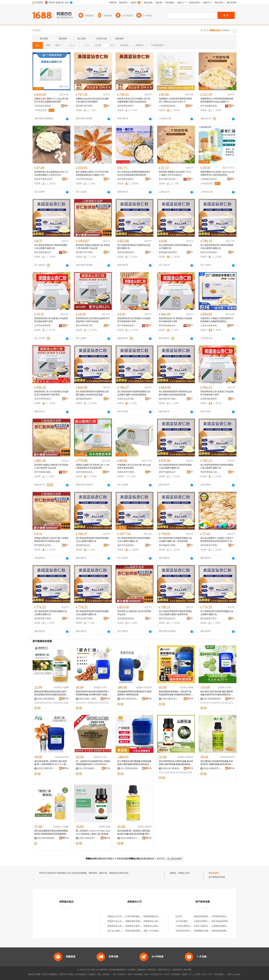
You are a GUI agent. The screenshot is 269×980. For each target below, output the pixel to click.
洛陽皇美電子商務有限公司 (127, 472)
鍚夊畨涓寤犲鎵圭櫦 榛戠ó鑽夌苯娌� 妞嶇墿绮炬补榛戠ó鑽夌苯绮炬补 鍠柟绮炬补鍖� (217, 693)
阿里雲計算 (156, 974)
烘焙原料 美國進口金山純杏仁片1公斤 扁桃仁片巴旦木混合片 (175, 173)
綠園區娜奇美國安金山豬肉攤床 (140, 921)
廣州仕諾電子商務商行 (85, 618)
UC (190, 974)
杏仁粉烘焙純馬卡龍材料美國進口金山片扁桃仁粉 (175, 247)
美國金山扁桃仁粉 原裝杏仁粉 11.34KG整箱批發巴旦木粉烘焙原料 (93, 466)
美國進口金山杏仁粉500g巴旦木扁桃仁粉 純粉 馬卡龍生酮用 (92, 100)
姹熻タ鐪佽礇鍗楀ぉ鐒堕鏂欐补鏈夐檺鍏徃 (47, 699)
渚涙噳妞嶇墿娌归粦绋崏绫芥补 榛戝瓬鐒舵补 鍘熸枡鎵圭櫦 (134, 693)
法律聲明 (131, 970)
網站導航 (188, 970)
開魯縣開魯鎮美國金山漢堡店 (157, 916)
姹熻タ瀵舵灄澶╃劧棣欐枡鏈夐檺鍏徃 (47, 768)
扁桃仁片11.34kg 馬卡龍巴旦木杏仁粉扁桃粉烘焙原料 (51, 100)
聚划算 (106, 974)
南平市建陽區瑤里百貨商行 (210, 106)
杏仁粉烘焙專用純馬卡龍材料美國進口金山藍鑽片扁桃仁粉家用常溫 (175, 613)
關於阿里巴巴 (165, 970)
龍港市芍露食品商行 (44, 179)
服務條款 (142, 970)
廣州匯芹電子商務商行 (85, 106)
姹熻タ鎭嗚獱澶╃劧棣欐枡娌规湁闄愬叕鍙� (213, 768)
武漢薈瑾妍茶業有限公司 (210, 399)
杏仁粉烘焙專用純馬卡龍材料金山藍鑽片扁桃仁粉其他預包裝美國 (92, 393)
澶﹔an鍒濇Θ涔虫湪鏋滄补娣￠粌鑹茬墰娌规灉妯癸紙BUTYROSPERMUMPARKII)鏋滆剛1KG (93, 763)
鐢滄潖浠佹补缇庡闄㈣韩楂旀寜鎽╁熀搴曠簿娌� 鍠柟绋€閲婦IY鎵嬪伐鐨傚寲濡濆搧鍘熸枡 (93, 693)
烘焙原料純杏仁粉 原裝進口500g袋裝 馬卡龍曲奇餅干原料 (51, 320)
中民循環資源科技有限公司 (224, 916)
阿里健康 (219, 974)
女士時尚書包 (182, 921)
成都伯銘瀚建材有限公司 (205, 916)
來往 (204, 974)
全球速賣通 (81, 974)
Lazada (237, 974)
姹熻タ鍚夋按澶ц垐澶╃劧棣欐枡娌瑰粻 (130, 699)
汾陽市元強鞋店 (201, 926)
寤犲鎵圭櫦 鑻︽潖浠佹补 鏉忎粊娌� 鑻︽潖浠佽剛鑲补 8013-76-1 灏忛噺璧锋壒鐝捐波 (51, 763)
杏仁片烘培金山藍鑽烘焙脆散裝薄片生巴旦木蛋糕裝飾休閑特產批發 (134, 173)
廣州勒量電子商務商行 (210, 545)
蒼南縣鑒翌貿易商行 (168, 252)
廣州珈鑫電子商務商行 (168, 545)
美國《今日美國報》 (153, 931)
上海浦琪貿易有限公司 (168, 106)
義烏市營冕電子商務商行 (85, 326)
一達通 (228, 974)
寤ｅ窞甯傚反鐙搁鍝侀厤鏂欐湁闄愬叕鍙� (130, 768)
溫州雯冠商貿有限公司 (127, 618)
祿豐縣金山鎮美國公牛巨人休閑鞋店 (160, 926)
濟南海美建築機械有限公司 (224, 931)
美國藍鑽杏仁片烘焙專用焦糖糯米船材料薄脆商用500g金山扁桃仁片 (217, 100)
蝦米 (147, 974)
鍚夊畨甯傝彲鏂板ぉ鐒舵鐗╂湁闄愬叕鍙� (47, 838)
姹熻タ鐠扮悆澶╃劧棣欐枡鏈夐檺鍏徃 (89, 838)
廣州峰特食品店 (83, 545)
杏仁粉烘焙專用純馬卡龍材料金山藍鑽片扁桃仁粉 (134, 247)
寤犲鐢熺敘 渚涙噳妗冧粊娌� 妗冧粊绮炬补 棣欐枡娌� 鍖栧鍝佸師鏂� (217, 763)
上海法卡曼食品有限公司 (210, 326)
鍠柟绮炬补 (81, 703)
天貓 (99, 974)
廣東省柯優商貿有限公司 (127, 252)
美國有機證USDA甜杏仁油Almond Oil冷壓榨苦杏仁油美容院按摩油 (217, 173)
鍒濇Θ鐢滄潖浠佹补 (43, 703)
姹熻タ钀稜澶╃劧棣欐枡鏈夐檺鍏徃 (172, 699)
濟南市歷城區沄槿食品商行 (210, 472)
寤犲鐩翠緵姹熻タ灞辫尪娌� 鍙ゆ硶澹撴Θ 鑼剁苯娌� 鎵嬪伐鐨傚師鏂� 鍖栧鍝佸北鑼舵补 (176, 763)
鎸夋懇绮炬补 (94, 703)
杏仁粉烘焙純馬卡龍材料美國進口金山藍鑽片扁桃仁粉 (51, 613)
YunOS (166, 974)
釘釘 (210, 974)
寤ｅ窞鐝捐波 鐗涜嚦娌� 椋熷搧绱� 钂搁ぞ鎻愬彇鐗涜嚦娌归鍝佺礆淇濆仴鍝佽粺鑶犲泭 (134, 763)
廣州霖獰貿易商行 (84, 399)
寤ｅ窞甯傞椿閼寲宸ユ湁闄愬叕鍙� (89, 768)
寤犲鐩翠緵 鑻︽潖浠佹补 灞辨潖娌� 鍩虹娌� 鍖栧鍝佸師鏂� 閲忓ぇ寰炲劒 (134, 833)
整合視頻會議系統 (220, 921)
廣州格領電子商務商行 (44, 618)
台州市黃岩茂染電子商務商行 (85, 179)
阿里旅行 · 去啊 (125, 974)
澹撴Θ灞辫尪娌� (184, 772)
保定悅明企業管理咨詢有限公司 (190, 931)
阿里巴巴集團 (34, 974)
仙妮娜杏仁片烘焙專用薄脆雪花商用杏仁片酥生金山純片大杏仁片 (175, 100)
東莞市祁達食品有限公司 (168, 326)
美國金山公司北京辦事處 (119, 916)
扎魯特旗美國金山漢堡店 (137, 916)
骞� (65, 699)
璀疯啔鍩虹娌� (61, 703)
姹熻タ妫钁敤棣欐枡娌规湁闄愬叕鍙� (172, 768)
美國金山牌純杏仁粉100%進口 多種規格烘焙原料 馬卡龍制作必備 (51, 540)
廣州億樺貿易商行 (126, 179)
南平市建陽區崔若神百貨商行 (127, 326)
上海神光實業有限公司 (186, 926)
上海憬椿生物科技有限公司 (210, 179)
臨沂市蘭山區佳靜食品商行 (168, 179)
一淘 (113, 974)
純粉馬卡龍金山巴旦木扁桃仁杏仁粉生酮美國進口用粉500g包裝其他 (134, 100)
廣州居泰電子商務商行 (168, 399)
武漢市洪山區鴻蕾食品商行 (127, 399)
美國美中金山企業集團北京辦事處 (123, 921)
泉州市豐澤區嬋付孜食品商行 (44, 399)
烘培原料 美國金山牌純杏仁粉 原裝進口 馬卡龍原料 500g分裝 (93, 247)
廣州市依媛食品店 (167, 472)
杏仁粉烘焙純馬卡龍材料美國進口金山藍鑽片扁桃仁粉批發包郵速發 (134, 393)
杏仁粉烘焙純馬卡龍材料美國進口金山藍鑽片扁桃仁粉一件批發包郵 (175, 540)
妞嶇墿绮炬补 (218, 703)
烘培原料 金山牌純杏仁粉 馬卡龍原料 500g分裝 (134, 613)
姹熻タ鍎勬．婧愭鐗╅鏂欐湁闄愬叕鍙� (89, 699)
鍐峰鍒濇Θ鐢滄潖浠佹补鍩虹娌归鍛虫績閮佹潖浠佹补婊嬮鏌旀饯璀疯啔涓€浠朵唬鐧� (51, 693)
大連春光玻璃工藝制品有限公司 (208, 921)
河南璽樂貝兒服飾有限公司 (206, 931)
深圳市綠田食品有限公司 (85, 472)
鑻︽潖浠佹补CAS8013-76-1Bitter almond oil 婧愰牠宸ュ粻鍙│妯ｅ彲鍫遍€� (93, 833)
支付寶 (197, 974)
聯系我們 (177, 970)
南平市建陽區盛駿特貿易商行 (44, 472)
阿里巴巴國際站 (50, 974)
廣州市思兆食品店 (167, 618)
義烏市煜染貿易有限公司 (127, 545)
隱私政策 (152, 970)
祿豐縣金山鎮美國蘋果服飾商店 (140, 926)
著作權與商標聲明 (117, 970)
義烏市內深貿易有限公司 (210, 252)
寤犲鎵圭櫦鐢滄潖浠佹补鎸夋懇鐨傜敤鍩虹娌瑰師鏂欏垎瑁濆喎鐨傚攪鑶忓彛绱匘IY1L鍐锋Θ (51, 833)
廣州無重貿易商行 (126, 106)
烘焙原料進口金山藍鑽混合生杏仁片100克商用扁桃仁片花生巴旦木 (51, 173)
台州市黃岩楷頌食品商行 (44, 326)
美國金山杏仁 (184, 873)
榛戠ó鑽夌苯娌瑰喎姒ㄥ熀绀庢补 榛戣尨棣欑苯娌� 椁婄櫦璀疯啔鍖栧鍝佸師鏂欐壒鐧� (176, 693)
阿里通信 (176, 974)
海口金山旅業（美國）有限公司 (122, 931)
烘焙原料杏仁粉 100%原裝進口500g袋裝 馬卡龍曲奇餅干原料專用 (51, 393)
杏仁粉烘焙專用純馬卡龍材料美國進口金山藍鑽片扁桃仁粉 (51, 247)
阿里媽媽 (138, 974)
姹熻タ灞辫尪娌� (167, 772)
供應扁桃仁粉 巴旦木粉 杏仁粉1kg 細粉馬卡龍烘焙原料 (134, 466)
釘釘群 (179, 916)
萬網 (184, 974)
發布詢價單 (214, 873)
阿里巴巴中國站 (66, 974)
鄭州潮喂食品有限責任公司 (44, 545)
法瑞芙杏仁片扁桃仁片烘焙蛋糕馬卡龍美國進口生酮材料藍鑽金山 (217, 320)
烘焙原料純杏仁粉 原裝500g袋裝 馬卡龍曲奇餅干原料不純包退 (93, 320)
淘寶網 (91, 974)
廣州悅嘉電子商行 (209, 618)
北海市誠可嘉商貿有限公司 (44, 106)
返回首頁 (161, 859)
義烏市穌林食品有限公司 (44, 252)
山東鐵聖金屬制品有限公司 (224, 926)
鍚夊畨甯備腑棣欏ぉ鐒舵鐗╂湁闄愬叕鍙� (213, 699)
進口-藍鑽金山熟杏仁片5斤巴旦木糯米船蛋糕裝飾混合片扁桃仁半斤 (92, 173)
